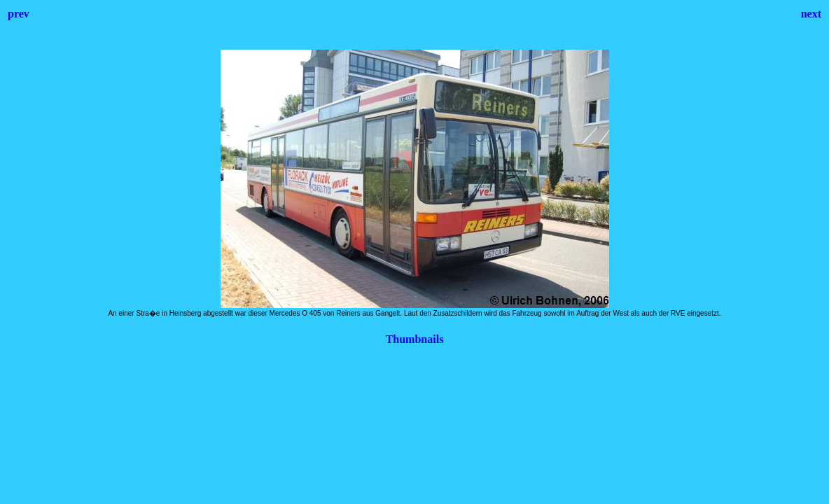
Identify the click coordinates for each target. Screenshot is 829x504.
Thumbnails (415, 339)
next (811, 14)
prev (19, 14)
